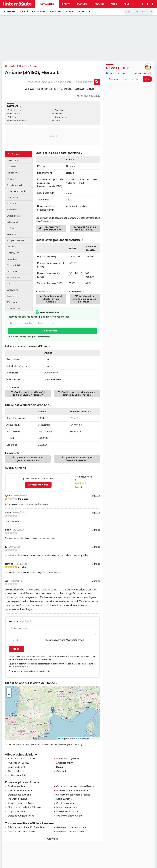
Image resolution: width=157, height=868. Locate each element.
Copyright (52, 839)
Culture (82, 4)
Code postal (16, 110)
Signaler (96, 496)
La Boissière (14, 775)
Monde (70, 12)
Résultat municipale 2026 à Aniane (26, 827)
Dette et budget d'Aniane (21, 816)
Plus (128, 4)
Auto (114, 4)
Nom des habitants (19, 121)
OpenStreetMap (82, 738)
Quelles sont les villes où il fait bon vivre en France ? (29, 394)
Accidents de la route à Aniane (72, 790)
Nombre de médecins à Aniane (24, 807)
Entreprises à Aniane (67, 811)
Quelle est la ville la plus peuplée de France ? (85, 299)
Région (14, 117)
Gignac (90, 89)
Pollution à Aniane (17, 799)
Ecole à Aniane (64, 799)
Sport (66, 4)
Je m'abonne (50, 331)
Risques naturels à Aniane (22, 803)
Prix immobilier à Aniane (69, 816)
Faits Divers (39, 12)
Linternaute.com (116, 73)
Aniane (33, 66)
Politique (10, 12)
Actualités (47, 4)
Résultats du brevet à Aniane (71, 827)
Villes (81, 12)
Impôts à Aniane (17, 811)
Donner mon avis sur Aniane (53, 228)
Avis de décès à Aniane (20, 790)
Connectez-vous (76, 640)
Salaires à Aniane (17, 786)
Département (17, 114)
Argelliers (61, 763)
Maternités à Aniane (67, 807)
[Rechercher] (139, 12)
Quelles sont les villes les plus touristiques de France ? (78, 394)
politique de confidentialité (39, 671)
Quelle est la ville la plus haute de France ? (78, 459)
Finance (99, 4)
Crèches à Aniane (65, 803)
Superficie (59, 110)
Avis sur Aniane (61, 117)
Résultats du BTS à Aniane (70, 832)
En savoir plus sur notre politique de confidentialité (29, 337)
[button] (53, 710)
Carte (57, 121)
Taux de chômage (47, 283)
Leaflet (61, 738)
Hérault (23, 66)
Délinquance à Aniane (19, 795)
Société (24, 12)
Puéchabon (65, 89)
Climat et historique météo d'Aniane (75, 786)
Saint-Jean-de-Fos (47, 89)
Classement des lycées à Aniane (73, 795)
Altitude (58, 114)
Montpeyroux (63, 759)
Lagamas (79, 89)
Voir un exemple (144, 73)
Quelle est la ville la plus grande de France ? (29, 459)
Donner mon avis (38, 485)
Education (55, 12)
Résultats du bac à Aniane (21, 832)
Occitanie (71, 166)
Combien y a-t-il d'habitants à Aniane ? (52, 299)
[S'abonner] (129, 79)
